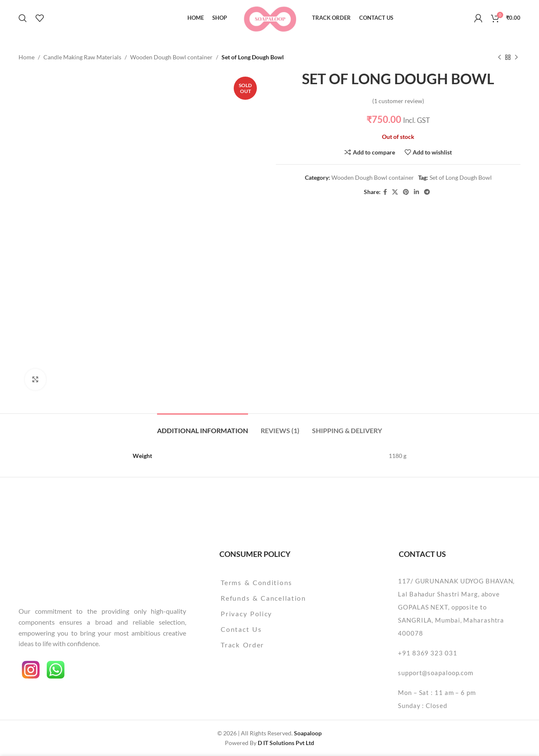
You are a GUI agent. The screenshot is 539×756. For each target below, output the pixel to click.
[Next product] (516, 57)
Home (27, 57)
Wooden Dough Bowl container (171, 57)
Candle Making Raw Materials (82, 57)
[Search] (23, 18)
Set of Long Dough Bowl (461, 177)
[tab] (203, 426)
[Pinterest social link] (406, 192)
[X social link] (395, 192)
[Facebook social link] (385, 192)
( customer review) (398, 101)
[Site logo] (270, 17)
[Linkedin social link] (416, 192)
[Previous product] (499, 57)
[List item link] (285, 583)
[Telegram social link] (427, 192)
